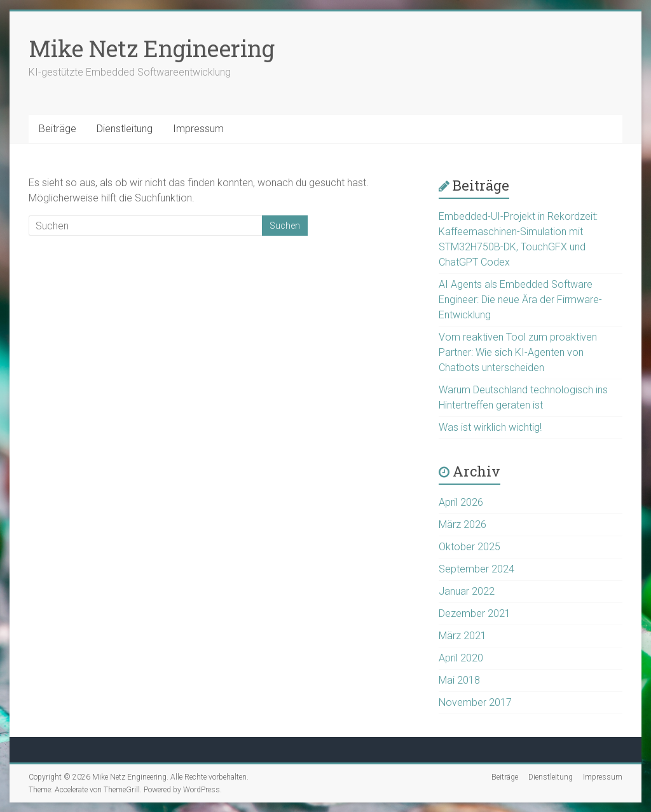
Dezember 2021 (475, 613)
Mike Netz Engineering (152, 48)
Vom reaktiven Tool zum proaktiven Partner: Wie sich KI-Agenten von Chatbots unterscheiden (518, 352)
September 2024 (476, 569)
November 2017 (475, 702)
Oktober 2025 (469, 547)
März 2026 (463, 524)
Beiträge (58, 129)
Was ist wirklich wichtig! (490, 427)
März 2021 (463, 636)
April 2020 (461, 658)
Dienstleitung (125, 129)
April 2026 (461, 502)
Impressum (198, 129)
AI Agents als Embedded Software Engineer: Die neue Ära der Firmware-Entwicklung (520, 300)
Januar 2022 (467, 591)
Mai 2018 (459, 680)
